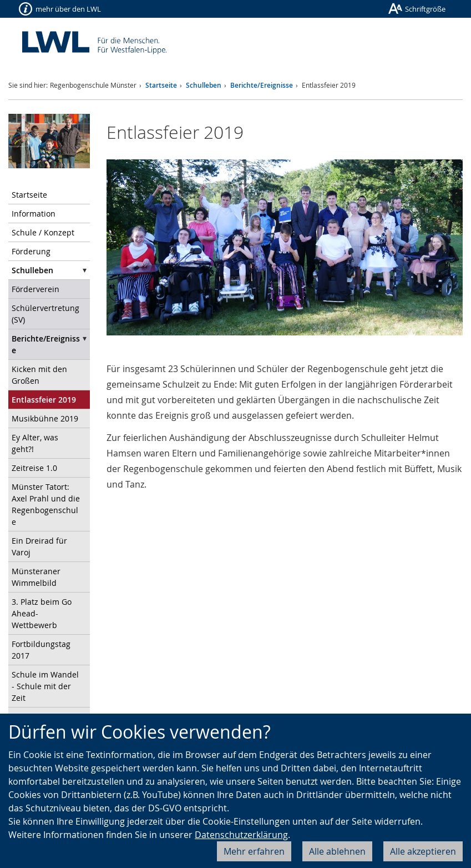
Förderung (31, 251)
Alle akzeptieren (423, 851)
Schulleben (204, 85)
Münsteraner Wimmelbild (36, 577)
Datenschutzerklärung (241, 835)
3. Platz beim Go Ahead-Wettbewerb (42, 613)
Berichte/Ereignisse (262, 85)
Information (34, 214)
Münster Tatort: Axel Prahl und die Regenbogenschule (46, 504)
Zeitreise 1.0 (34, 468)
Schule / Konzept (43, 232)
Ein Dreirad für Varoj (39, 546)
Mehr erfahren (254, 851)
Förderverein (36, 289)
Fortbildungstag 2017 (41, 650)
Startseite (161, 85)
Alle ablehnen (337, 851)
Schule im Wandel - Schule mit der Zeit (45, 686)
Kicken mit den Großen (39, 375)
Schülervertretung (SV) (45, 314)
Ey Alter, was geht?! (35, 443)
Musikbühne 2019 (45, 418)
